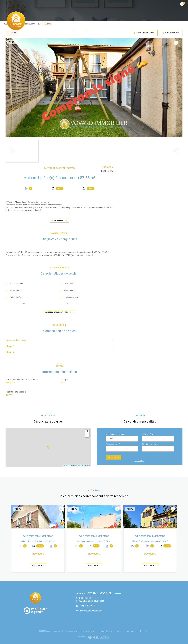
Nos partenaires (88, 631)
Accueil (54, 31)
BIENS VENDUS (119, 31)
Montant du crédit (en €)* (115, 434)
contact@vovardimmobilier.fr (89, 611)
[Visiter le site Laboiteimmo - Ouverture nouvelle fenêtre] (98, 637)
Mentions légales (105, 631)
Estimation (135, 31)
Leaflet (65, 466)
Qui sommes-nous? (100, 31)
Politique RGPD (133, 631)
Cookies (146, 631)
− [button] (87, 435)
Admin (120, 631)
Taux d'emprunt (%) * (150, 444)
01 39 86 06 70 (86, 606)
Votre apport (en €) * (113, 444)
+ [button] (87, 431)
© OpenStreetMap (84, 466)
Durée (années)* (148, 434)
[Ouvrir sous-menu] (74, 31)
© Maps (73, 466)
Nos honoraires (71, 631)
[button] (176, 150)
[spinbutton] (158, 449)
